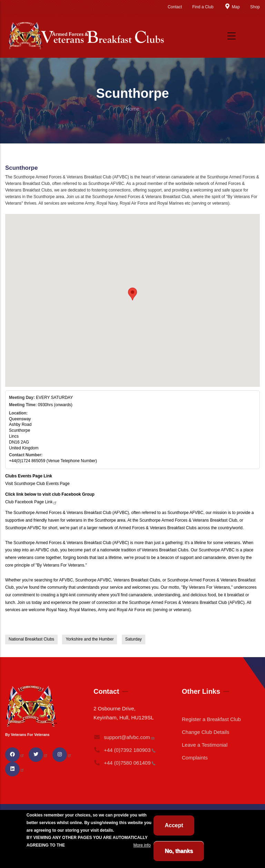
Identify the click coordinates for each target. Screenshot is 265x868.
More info (142, 845)
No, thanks (179, 851)
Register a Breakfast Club (211, 719)
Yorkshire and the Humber (90, 639)
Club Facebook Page (31, 502)
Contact (175, 7)
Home (132, 109)
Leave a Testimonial (205, 745)
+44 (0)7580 (125, 763)
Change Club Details (206, 732)
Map (232, 7)
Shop (255, 7)
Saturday (134, 639)
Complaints (195, 758)
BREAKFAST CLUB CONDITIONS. (99, 845)
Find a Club (203, 7)
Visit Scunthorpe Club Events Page (37, 484)
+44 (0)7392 (125, 750)
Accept (174, 825)
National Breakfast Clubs (31, 639)
